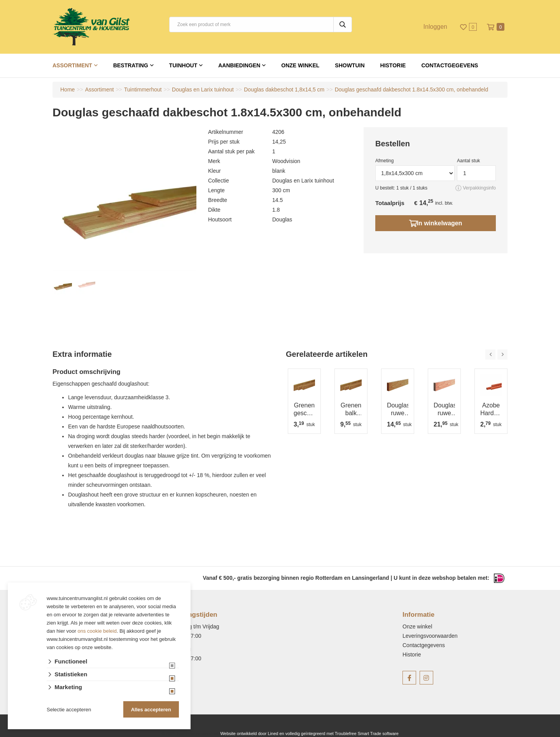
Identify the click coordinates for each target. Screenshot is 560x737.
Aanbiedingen (239, 65)
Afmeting (384, 161)
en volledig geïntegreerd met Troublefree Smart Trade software (339, 733)
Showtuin (350, 65)
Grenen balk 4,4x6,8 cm (351, 410)
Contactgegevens (450, 65)
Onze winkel (300, 65)
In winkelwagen (435, 223)
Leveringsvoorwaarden (430, 636)
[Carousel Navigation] (496, 354)
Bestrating (131, 65)
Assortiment (72, 65)
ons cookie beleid (97, 631)
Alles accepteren (151, 710)
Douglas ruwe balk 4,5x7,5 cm (398, 410)
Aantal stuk (468, 161)
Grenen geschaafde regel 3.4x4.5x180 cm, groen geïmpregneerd (304, 410)
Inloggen (435, 27)
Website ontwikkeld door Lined (249, 733)
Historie (393, 65)
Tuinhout (183, 65)
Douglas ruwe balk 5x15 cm (444, 410)
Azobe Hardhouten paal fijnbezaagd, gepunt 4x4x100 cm (491, 410)
